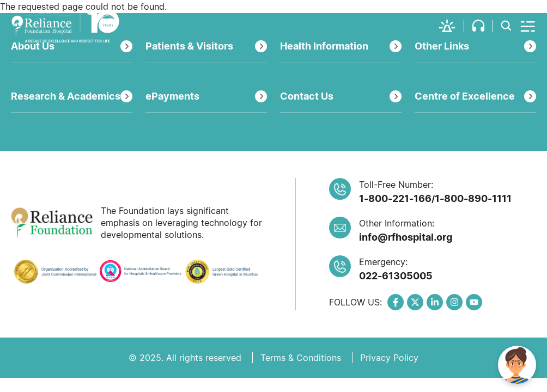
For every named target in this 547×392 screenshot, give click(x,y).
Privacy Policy (389, 358)
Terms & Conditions (301, 358)
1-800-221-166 (395, 198)
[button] (452, 26)
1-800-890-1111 (473, 198)
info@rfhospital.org (406, 237)
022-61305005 (396, 276)
